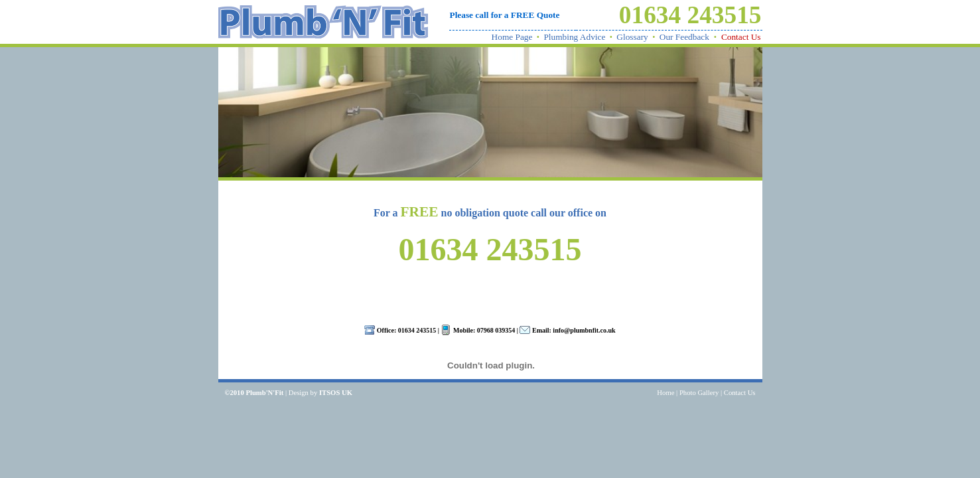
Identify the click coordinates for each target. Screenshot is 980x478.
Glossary (632, 37)
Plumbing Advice (574, 37)
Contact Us (741, 37)
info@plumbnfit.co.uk (584, 330)
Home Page (512, 37)
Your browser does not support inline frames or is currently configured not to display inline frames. (490, 360)
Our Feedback (684, 37)
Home (665, 393)
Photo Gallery (699, 393)
